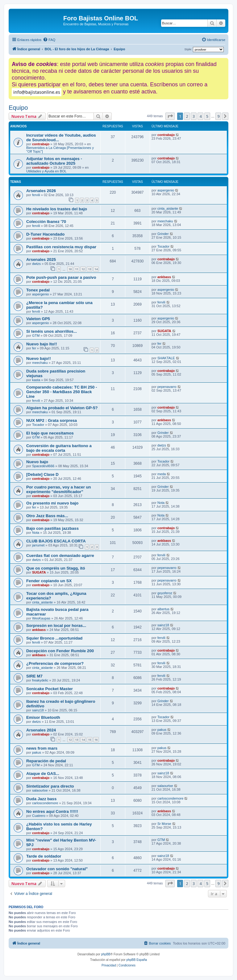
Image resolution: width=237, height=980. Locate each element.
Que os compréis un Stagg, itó (56, 568)
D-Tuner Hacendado (45, 234)
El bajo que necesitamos (50, 433)
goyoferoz (165, 593)
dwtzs (36, 264)
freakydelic (40, 680)
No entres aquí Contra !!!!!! (52, 811)
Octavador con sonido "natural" (57, 869)
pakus (162, 730)
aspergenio (166, 190)
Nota (161, 503)
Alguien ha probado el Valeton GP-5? (62, 408)
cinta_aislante (168, 208)
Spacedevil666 (43, 466)
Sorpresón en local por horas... (56, 626)
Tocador (163, 246)
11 (77, 269)
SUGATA (164, 331)
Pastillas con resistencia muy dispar (61, 247)
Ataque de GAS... (43, 774)
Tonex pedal (38, 290)
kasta (36, 380)
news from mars (42, 748)
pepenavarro (167, 387)
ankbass (164, 277)
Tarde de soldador (44, 856)
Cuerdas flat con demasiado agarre (60, 556)
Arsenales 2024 (41, 730)
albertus (163, 609)
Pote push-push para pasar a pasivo (61, 277)
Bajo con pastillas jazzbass (52, 528)
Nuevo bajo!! (39, 358)
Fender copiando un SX (49, 581)
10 (70, 269)
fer (34, 348)
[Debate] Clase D (42, 474)
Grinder (163, 234)
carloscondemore (45, 803)
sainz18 (163, 625)
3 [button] (194, 116)
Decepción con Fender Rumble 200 (60, 651)
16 (96, 740)
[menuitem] (49, 40)
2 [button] (187, 116)
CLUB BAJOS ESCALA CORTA (56, 541)
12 (83, 269)
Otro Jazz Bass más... (47, 516)
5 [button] (207, 116)
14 (96, 269)
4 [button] (200, 116)
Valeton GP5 (38, 319)
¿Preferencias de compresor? (55, 663)
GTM (36, 336)
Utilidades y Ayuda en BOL (46, 171)
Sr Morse (164, 824)
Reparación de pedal (46, 761)
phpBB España (137, 960)
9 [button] (218, 116)
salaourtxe (40, 790)
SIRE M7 (34, 676)
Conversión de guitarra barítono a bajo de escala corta (59, 448)
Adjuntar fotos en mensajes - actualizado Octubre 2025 (54, 161)
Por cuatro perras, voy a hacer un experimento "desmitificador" (59, 489)
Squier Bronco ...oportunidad (54, 638)
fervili (36, 195)
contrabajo (41, 144)
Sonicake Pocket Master (50, 689)
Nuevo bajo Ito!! (42, 344)
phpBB (106, 954)
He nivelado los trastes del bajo (57, 209)
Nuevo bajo (37, 462)
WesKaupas (41, 618)
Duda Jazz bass (41, 799)
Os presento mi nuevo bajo (52, 503)
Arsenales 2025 (41, 259)
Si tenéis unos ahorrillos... (52, 331)
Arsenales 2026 (41, 191)
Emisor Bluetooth (43, 717)
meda (162, 474)
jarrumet (38, 545)
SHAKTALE (166, 358)
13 (89, 269)
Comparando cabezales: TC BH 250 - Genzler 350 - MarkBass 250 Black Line (62, 392)
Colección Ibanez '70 (46, 222)
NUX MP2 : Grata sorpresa (52, 420)
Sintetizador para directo (50, 786)
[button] (170, 116)
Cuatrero (39, 816)
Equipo (18, 108)
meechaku (165, 221)
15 (89, 740)
